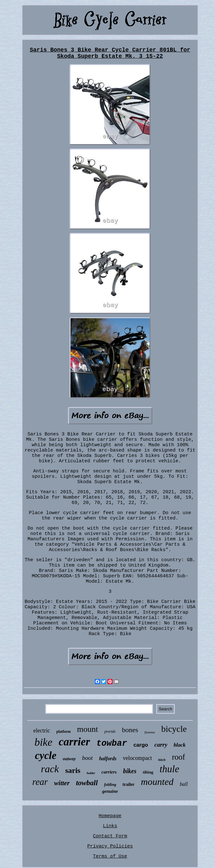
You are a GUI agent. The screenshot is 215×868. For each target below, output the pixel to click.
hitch (162, 760)
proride (110, 731)
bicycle (174, 729)
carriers (109, 772)
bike (43, 742)
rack (50, 769)
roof (179, 757)
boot (88, 758)
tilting (148, 772)
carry (161, 745)
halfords (108, 759)
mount (88, 729)
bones (130, 730)
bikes (130, 771)
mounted (157, 782)
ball (184, 784)
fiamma (150, 732)
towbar (112, 744)
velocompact (138, 758)
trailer (128, 784)
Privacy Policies (110, 846)
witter (62, 783)
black (180, 745)
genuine (110, 791)
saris (73, 770)
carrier (74, 742)
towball (87, 783)
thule (169, 769)
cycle (46, 756)
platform (63, 731)
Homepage (110, 816)
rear (40, 782)
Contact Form (110, 836)
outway (69, 759)
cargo (141, 745)
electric (42, 731)
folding (110, 784)
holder (91, 773)
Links (110, 826)
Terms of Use (110, 856)
